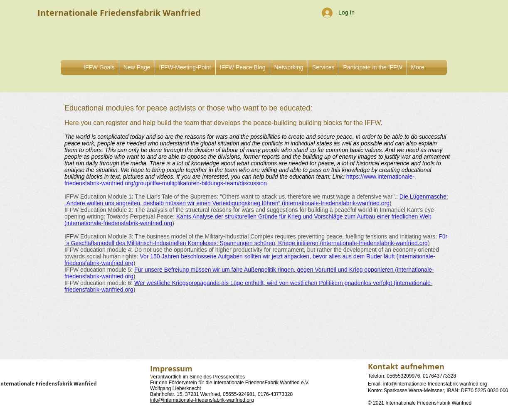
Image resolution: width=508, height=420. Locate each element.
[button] (289, 68)
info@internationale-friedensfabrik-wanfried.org (202, 400)
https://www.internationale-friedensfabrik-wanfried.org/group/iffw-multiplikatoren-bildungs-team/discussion (239, 180)
